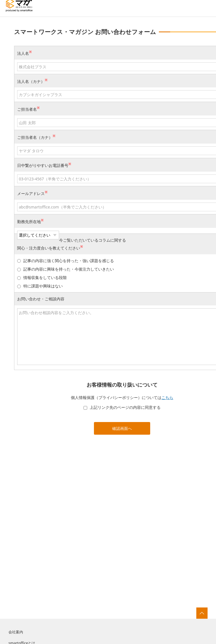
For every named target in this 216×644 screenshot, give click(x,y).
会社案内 (16, 632)
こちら (167, 397)
